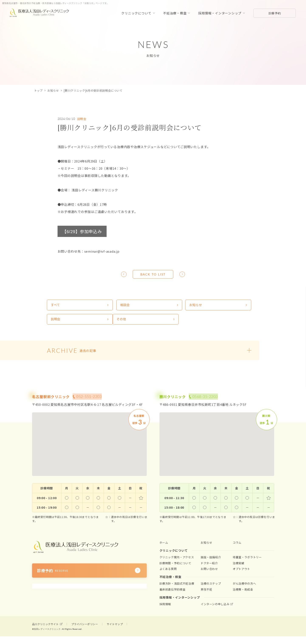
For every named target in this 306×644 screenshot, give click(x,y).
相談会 (110, 306)
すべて (56, 306)
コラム (237, 546)
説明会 (82, 119)
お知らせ (53, 90)
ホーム (164, 546)
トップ (39, 90)
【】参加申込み (82, 231)
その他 (56, 322)
